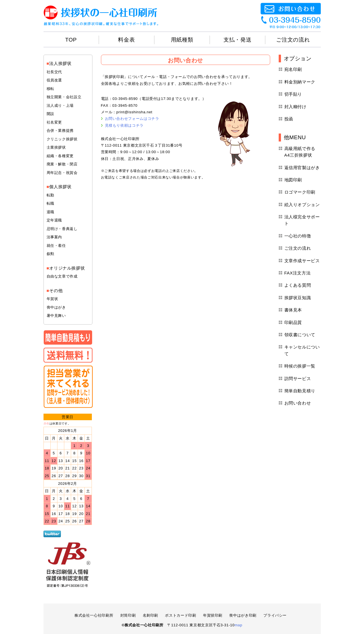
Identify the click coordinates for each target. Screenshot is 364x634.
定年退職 (54, 220)
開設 (50, 114)
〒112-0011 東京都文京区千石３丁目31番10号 (142, 145)
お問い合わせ (298, 403)
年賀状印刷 (213, 615)
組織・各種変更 (60, 156)
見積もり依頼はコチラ (124, 125)
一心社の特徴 (298, 236)
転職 (50, 203)
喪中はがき (56, 307)
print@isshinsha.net (134, 112)
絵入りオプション (302, 205)
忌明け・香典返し (62, 229)
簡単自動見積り (300, 391)
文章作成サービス (302, 261)
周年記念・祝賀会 (62, 173)
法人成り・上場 (60, 105)
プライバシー (275, 615)
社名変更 (54, 122)
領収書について (300, 335)
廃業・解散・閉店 (62, 164)
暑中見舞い (56, 316)
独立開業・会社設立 (64, 97)
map (238, 625)
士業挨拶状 (56, 147)
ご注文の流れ (293, 40)
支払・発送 (237, 40)
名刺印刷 (151, 615)
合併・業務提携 (60, 131)
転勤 (50, 195)
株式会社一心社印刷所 (120, 139)
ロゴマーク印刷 (300, 192)
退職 (50, 212)
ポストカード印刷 (180, 615)
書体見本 (293, 310)
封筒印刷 (128, 615)
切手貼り (293, 94)
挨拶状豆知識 (298, 298)
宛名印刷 (293, 69)
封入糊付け (295, 107)
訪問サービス (298, 378)
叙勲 (50, 254)
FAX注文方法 (298, 273)
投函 (289, 119)
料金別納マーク (300, 82)
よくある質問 (298, 285)
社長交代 (54, 72)
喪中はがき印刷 (243, 615)
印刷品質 (293, 322)
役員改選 (54, 80)
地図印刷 (293, 180)
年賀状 (52, 299)
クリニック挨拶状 (62, 139)
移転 (50, 89)
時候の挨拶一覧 (300, 366)
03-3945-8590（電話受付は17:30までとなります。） (159, 99)
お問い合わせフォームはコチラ (132, 119)
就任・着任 (56, 246)
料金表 (126, 40)
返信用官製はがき (302, 168)
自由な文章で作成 (62, 276)
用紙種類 (182, 40)
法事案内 (54, 237)
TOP (71, 40)
